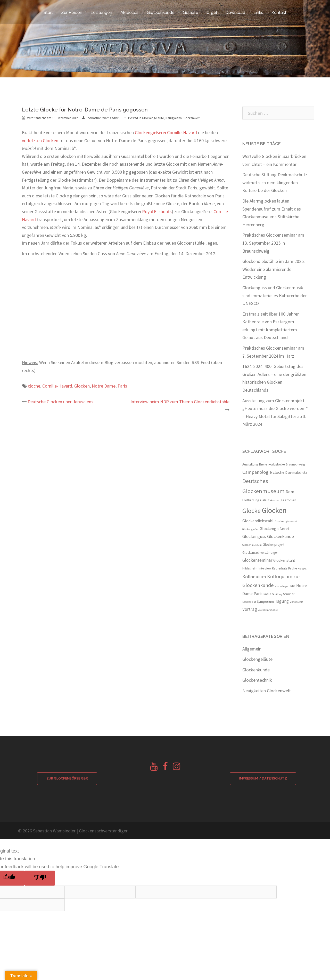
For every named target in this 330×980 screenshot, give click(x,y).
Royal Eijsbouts (157, 211)
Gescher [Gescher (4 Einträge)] (275, 500)
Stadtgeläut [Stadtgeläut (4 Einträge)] (249, 602)
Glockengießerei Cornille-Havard (166, 132)
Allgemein (252, 649)
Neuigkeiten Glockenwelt (183, 118)
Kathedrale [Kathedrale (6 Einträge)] (280, 568)
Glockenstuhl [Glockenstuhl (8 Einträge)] (284, 560)
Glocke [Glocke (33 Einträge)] (251, 511)
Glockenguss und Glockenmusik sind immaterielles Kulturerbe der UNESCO (275, 295)
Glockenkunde (161, 13)
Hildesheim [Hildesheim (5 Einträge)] (250, 568)
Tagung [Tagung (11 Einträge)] (282, 601)
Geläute (191, 13)
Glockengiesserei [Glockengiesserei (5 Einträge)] (286, 521)
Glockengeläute (153, 118)
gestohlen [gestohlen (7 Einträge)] (288, 500)
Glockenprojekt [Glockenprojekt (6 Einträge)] (274, 545)
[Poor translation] (40, 878)
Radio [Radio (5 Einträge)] (267, 594)
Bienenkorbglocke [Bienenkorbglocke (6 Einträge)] (272, 464)
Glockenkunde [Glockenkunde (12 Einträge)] (280, 536)
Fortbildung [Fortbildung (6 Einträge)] (251, 500)
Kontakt (279, 13)
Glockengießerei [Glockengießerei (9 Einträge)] (274, 528)
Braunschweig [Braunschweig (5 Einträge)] (295, 464)
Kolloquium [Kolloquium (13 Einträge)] (254, 577)
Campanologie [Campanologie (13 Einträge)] (257, 472)
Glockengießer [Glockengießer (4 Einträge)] (250, 529)
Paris (122, 386)
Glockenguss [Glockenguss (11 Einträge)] (254, 536)
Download (235, 13)
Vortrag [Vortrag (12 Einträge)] (250, 609)
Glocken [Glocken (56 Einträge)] (274, 510)
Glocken (82, 386)
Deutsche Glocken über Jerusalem (60, 402)
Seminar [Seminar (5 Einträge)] (289, 594)
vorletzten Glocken (40, 140)
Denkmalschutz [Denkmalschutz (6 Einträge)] (296, 473)
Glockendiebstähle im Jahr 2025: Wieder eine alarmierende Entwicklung (274, 269)
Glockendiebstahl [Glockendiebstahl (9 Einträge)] (258, 521)
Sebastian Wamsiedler (103, 118)
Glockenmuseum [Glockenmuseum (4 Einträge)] (252, 545)
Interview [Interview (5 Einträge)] (265, 568)
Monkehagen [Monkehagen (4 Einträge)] (282, 586)
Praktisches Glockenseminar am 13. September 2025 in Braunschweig (273, 243)
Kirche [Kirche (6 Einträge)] (292, 568)
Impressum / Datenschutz (263, 779)
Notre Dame (104, 386)
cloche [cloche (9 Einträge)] (279, 472)
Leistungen (101, 13)
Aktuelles (129, 13)
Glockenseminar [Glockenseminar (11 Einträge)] (257, 560)
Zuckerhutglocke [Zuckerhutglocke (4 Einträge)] (268, 610)
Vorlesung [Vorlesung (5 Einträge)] (296, 602)
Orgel (212, 13)
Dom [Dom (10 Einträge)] (290, 492)
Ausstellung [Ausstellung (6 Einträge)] (250, 464)
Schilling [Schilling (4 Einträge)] (277, 594)
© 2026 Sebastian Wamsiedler (47, 831)
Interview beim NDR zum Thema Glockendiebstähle (180, 402)
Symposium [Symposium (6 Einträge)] (265, 602)
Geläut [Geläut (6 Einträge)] (265, 500)
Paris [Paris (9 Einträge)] (258, 593)
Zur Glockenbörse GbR (67, 779)
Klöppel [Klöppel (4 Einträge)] (302, 569)
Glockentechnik (257, 680)
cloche (34, 386)
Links (258, 13)
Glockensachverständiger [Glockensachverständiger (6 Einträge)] (260, 553)
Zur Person (72, 13)
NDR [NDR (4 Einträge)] (293, 586)
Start (48, 13)
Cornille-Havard (57, 386)
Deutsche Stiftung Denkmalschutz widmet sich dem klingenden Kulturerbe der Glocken (275, 182)
